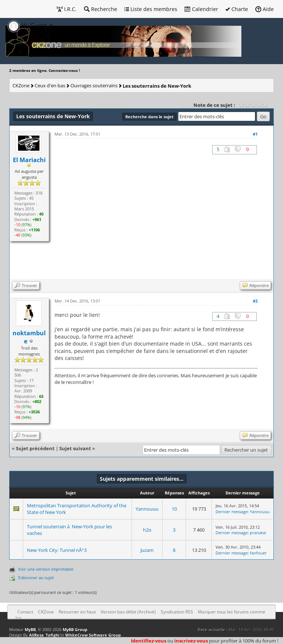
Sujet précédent (35, 448)
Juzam (147, 550)
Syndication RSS (177, 612)
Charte (237, 9)
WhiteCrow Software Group (93, 635)
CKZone (21, 85)
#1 (255, 134)
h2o (147, 530)
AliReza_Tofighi (44, 635)
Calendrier (201, 9)
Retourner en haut (77, 612)
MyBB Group (75, 629)
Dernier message (232, 512)
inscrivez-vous (191, 641)
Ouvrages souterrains (94, 85)
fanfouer (258, 553)
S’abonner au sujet (36, 577)
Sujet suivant (75, 448)
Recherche (101, 9)
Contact (25, 612)
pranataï (258, 533)
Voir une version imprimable (46, 569)
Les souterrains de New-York (157, 86)
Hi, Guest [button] (28, 25)
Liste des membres (151, 9)
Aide (265, 9)
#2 (255, 301)
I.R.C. (67, 9)
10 (174, 509)
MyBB (30, 629)
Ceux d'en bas (50, 85)
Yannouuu (147, 509)
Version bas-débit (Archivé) (128, 612)
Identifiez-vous (149, 641)
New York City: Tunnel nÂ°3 (57, 550)
